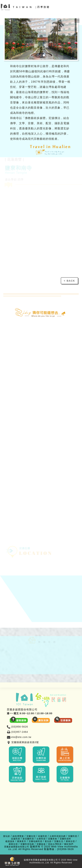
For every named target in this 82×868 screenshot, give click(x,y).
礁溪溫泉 (10, 841)
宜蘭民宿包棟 (27, 844)
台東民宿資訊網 (58, 836)
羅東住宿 (70, 841)
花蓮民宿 (42, 836)
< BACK (70, 281)
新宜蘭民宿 (28, 839)
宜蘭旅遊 (41, 844)
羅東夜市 (22, 841)
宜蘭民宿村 (65, 839)
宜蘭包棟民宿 (36, 841)
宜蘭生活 (59, 841)
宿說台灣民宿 (55, 844)
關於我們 (69, 844)
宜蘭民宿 (73, 836)
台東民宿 (41, 839)
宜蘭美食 (53, 839)
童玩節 (7, 836)
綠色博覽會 (18, 836)
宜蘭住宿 (31, 836)
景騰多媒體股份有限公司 (17, 847)
